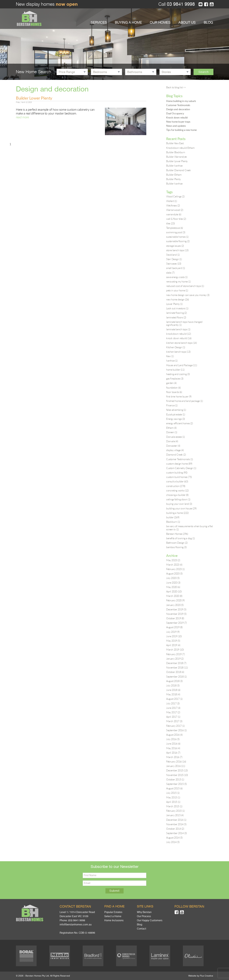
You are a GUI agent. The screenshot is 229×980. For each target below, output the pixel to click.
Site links (145, 906)
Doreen (172, 432)
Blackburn (173, 522)
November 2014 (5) (176, 824)
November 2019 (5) (176, 614)
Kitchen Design (176, 347)
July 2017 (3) (173, 703)
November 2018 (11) (177, 668)
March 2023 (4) (174, 565)
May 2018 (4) (173, 694)
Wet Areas (173, 205)
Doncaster (173, 446)
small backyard (176, 268)
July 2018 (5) (173, 685)
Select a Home (113, 916)
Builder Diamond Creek (179, 170)
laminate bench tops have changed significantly (184, 323)
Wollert (172, 201)
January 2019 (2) (175, 659)
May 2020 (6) (173, 587)
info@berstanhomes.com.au (76, 925)
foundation (173, 388)
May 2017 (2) (173, 712)
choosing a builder (177, 495)
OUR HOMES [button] (160, 22)
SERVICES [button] (99, 22)
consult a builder (177, 481)
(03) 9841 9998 (77, 920)
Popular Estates (113, 912)
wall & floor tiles (176, 219)
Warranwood (175, 210)
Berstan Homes (177, 534)
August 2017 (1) (174, 699)
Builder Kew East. (175, 143)
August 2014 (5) (174, 838)
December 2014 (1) (176, 820)
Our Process (144, 916)
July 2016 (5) (173, 739)
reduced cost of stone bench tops (185, 286)
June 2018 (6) (173, 690)
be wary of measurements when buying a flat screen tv (189, 528)
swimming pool (176, 232)
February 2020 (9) (175, 600)
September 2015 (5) (176, 784)
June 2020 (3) (173, 583)
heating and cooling (178, 374)
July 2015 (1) (173, 793)
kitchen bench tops (178, 352)
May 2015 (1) (173, 797)
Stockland (173, 255)
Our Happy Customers (150, 920)
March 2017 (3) (174, 721)
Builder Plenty (173, 179)
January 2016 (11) (176, 766)
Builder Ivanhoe (174, 166)
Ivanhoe (172, 361)
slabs (170, 273)
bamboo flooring (176, 547)
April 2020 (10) (174, 591)
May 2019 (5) (173, 641)
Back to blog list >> (176, 87)
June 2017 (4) (173, 708)
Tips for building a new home (181, 130)
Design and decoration (178, 109)
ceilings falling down (178, 499)
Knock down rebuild (177, 117)
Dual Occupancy (175, 113)
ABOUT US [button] (187, 22)
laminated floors (176, 317)
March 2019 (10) (175, 650)
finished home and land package (184, 401)
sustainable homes (177, 237)
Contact (142, 929)
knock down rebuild (179, 338)
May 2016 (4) (173, 748)
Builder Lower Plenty (34, 98)
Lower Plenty (174, 304)
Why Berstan (144, 912)
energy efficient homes (180, 423)
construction (176, 486)
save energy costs (177, 277)
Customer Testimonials (178, 105)
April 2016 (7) (173, 753)
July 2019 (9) (173, 632)
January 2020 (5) (175, 605)
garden (171, 383)
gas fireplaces (175, 379)
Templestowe (175, 228)
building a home (177, 513)
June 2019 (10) (174, 636)
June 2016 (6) (173, 744)
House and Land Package (182, 365)
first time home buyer (179, 396)
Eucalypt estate (176, 414)
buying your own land (179, 504)
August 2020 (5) (174, 574)
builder (173, 517)
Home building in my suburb (181, 101)
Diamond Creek (176, 455)
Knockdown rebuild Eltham (180, 148)
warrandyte (174, 214)
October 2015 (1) (175, 779)
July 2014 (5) (173, 842)
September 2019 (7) (176, 623)
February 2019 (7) (175, 654)
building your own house (181, 508)
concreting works (177, 490)
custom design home (179, 464)
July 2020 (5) (173, 578)
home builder (175, 370)
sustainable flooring (178, 241)
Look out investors (177, 308)
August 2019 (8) (174, 627)
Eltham (171, 428)
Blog (140, 925)
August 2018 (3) (174, 681)
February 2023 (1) (175, 569)
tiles (170, 223)
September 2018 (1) (176, 677)
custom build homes (179, 477)
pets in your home (177, 290)
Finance (172, 405)
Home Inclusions (114, 920)
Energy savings (175, 419)
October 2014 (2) (175, 829)
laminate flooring (177, 313)
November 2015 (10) (177, 775)
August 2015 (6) (174, 788)
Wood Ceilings (175, 196)
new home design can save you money (188, 295)
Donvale (172, 441)
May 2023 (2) (173, 560)
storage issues (175, 246)
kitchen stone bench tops (181, 343)
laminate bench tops (178, 329)
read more (22, 117)
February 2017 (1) (175, 726)
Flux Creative (206, 976)
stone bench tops (177, 250)
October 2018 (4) (175, 672)
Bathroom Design (177, 543)
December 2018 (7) (176, 663)
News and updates (176, 126)
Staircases (174, 264)
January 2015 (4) (175, 815)
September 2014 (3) (176, 833)
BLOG (208, 22)
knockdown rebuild (179, 334)
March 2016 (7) (174, 757)
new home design (178, 299)
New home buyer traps (178, 122)
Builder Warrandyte (176, 157)
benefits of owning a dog (180, 538)
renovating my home (178, 282)
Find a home (114, 906)
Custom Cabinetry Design (181, 468)
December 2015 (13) (177, 770)
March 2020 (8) (174, 596)
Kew (170, 356)
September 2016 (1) (176, 730)
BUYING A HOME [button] (128, 22)
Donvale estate (175, 437)
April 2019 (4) (173, 645)
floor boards (174, 392)
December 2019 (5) (176, 609)
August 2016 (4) (174, 735)
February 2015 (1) (175, 811)
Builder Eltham (174, 175)
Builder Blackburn (176, 152)
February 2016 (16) (176, 762)
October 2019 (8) (175, 618)
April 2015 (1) (173, 802)
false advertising (176, 410)
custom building (177, 473)
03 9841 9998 (180, 4)
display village (175, 450)
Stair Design (174, 259)
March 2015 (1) (174, 806)
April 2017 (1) (173, 717)
